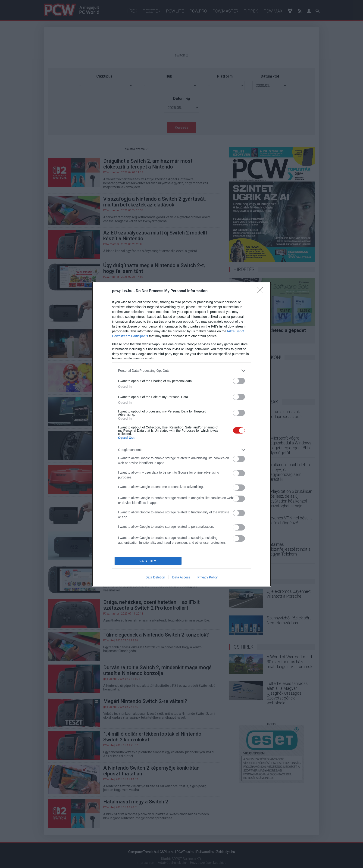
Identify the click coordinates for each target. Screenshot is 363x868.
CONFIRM (148, 561)
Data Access (181, 577)
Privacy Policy (208, 577)
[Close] (262, 291)
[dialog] (181, 434)
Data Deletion (155, 577)
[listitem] (181, 371)
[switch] (239, 381)
